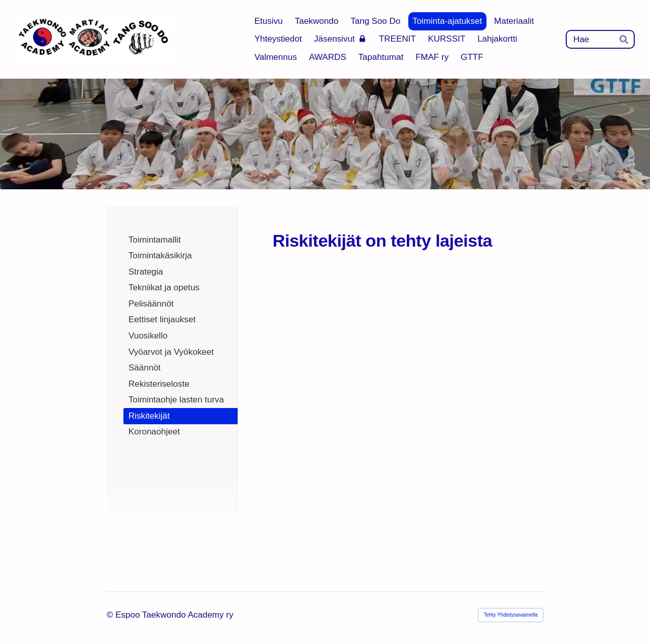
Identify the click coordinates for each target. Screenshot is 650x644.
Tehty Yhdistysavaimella (511, 615)
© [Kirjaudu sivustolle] (111, 615)
